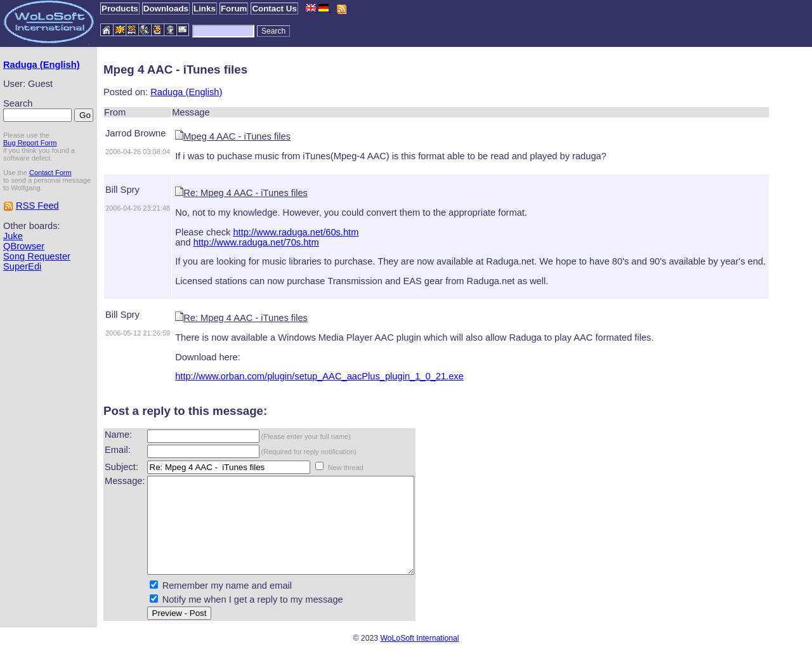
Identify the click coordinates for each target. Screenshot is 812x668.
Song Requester (37, 256)
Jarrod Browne (135, 133)
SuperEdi (22, 266)
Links (205, 9)
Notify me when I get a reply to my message (253, 619)
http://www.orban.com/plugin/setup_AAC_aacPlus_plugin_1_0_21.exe (319, 376)
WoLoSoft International (419, 657)
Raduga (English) (42, 65)
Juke (13, 236)
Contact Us (274, 9)
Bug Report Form (30, 143)
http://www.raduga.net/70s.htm (256, 242)
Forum (234, 9)
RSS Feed (37, 206)
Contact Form (50, 173)
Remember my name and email (227, 605)
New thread (346, 468)
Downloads (166, 9)
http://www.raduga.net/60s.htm (296, 232)
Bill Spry (122, 190)
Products (120, 9)
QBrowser (24, 246)
